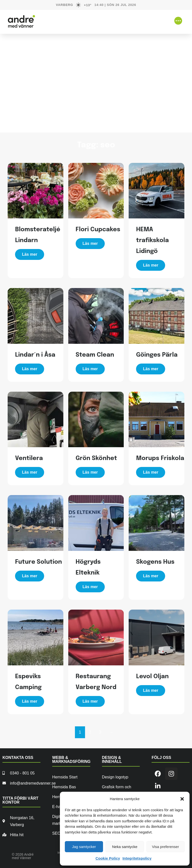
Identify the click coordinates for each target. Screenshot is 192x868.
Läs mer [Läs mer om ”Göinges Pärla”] (151, 369)
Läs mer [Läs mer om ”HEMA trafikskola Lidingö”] (151, 265)
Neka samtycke (125, 847)
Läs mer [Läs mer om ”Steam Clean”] (90, 369)
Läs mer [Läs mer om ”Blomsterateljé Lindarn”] (30, 254)
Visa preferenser (165, 847)
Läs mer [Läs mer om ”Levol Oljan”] (151, 690)
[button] (182, 799)
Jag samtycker (84, 847)
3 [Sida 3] (100, 732)
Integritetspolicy (137, 858)
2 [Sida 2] (90, 732)
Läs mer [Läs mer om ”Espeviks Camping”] (30, 701)
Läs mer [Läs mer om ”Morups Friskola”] (151, 472)
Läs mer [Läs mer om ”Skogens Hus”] (151, 576)
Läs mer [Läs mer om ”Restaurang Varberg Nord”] (90, 701)
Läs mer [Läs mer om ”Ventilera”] (30, 472)
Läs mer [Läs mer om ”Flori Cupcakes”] (90, 243)
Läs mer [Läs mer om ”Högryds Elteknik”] (90, 587)
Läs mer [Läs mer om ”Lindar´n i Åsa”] (30, 369)
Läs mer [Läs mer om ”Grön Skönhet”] (90, 472)
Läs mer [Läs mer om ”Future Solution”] (30, 576)
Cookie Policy (108, 858)
